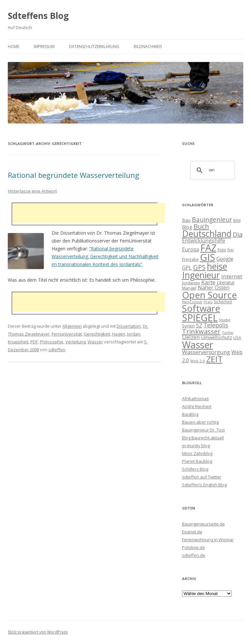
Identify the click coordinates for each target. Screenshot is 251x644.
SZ (199, 325)
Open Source (209, 295)
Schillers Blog (195, 469)
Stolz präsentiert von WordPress (38, 632)
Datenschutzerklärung (94, 47)
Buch (201, 226)
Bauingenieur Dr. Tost (203, 430)
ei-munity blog (196, 446)
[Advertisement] (89, 213)
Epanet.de (192, 532)
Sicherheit (223, 302)
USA (237, 338)
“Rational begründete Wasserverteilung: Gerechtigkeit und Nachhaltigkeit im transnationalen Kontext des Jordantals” (105, 256)
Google (225, 259)
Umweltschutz (217, 337)
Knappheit (18, 342)
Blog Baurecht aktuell (203, 438)
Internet (232, 276)
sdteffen (57, 350)
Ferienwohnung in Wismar (208, 540)
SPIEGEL (200, 317)
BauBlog (190, 414)
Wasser (95, 342)
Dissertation (129, 326)
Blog (187, 227)
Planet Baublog (197, 461)
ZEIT (214, 359)
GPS (199, 267)
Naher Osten (214, 288)
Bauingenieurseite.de (203, 524)
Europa (191, 250)
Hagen (119, 334)
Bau (186, 220)
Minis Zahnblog (197, 453)
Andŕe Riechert (197, 406)
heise (217, 266)
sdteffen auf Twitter (202, 477)
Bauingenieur (212, 220)
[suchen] (212, 170)
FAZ (208, 248)
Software (201, 308)
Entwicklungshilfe (204, 241)
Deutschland (207, 234)
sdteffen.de (194, 555)
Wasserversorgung (206, 352)
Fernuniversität (67, 334)
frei (231, 250)
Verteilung (75, 342)
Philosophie (52, 342)
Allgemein (72, 326)
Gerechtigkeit (97, 334)
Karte (208, 282)
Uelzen (191, 337)
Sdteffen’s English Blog (204, 485)
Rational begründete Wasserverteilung (74, 175)
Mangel (189, 288)
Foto (222, 250)
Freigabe (190, 259)
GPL (187, 268)
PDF (34, 342)
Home (14, 47)
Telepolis (216, 325)
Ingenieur (201, 275)
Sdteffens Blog (38, 16)
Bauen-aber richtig (200, 422)
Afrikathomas (195, 399)
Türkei (228, 332)
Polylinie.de (193, 547)
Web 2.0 (198, 361)
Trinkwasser (201, 331)
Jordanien (191, 283)
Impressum (44, 47)
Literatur (226, 283)
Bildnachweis (148, 47)
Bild (237, 220)
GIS (208, 257)
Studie (225, 320)
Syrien (188, 326)
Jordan (134, 334)
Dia (238, 235)
